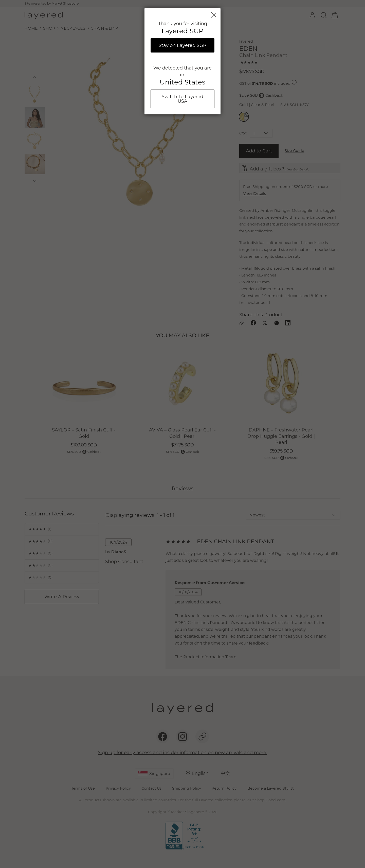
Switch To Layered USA (182, 99)
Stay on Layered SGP (182, 45)
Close (214, 15)
